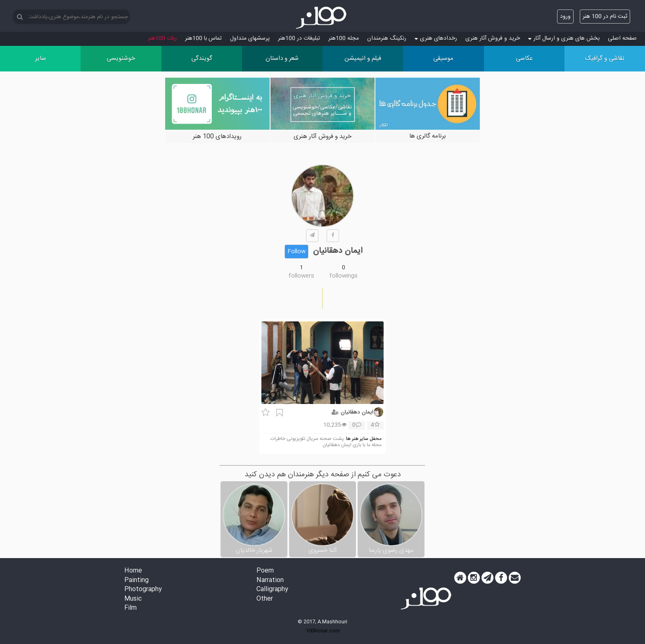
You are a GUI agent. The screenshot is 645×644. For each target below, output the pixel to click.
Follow (296, 252)
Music (133, 599)
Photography (143, 590)
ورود (565, 17)
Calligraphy (272, 590)
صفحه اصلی (622, 38)
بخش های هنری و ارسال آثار (564, 38)
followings (344, 276)
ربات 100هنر (162, 38)
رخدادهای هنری (436, 38)
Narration (270, 581)
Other (265, 599)
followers (301, 276)
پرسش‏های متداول (250, 38)
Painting (136, 581)
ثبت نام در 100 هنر (605, 17)
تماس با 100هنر (203, 38)
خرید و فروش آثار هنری (493, 38)
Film (130, 608)
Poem (265, 571)
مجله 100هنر (344, 38)
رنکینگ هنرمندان (387, 38)
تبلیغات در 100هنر (299, 38)
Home (133, 571)
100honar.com (323, 631)
